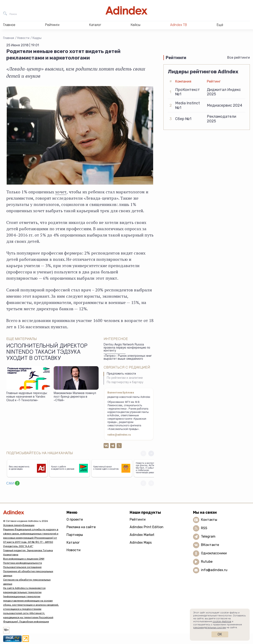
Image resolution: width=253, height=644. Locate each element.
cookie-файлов (222, 621)
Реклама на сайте (81, 527)
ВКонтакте (210, 545)
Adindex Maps (141, 542)
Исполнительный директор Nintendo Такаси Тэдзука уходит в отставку (47, 353)
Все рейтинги (239, 58)
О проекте (75, 519)
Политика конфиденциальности (23, 563)
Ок (220, 634)
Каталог (73, 542)
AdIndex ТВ (179, 25)
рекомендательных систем (210, 627)
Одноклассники (214, 553)
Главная (9, 38)
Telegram (208, 536)
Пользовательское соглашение (22, 567)
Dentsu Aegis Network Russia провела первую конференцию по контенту (127, 348)
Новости (23, 38)
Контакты (209, 520)
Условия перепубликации (19, 525)
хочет (61, 192)
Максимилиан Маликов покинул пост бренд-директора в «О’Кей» (75, 397)
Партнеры (75, 535)
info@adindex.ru (214, 570)
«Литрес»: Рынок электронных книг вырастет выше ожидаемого (128, 358)
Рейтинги (138, 519)
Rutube (207, 562)
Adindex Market (142, 535)
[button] (151, 453)
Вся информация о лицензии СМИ (24, 559)
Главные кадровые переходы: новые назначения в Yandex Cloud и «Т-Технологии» (27, 397)
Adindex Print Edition (147, 527)
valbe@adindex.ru (119, 435)
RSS (204, 528)
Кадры (37, 38)
